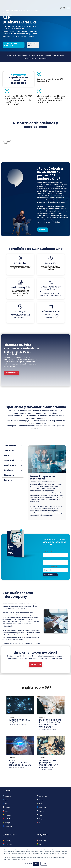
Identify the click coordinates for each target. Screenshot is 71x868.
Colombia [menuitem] (7, 812)
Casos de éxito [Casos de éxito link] (32, 45)
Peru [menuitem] (39, 812)
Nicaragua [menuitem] (41, 804)
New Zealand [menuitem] (42, 845)
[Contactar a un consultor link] (14, 45)
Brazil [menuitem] (5, 797)
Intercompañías (59, 55)
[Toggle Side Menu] (68, 4)
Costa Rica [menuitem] (7, 816)
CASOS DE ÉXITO (12, 370)
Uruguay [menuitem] (41, 816)
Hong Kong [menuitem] (42, 838)
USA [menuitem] (39, 820)
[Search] (64, 4)
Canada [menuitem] (6, 804)
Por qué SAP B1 (11, 55)
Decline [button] (44, 864)
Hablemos (43, 227)
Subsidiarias (48, 55)
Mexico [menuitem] (40, 801)
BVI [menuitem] (5, 801)
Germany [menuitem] (7, 838)
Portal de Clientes (30, 59)
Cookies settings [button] (28, 864)
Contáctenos (42, 59)
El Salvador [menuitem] (7, 823)
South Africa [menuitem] (8, 845)
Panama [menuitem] (41, 808)
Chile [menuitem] (5, 808)
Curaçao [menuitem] (7, 820)
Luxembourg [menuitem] (8, 841)
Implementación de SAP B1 (26, 55)
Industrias (40, 55)
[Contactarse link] (35, 661)
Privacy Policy (9, 855)
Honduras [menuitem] (41, 797)
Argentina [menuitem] (7, 793)
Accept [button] (36, 864)
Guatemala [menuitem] (42, 793)
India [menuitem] (39, 841)
